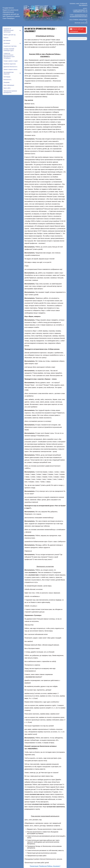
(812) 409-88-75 (83, 5)
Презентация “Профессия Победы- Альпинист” (45, 866)
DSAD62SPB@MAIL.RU (81, 15)
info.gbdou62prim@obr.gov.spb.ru (78, 16)
